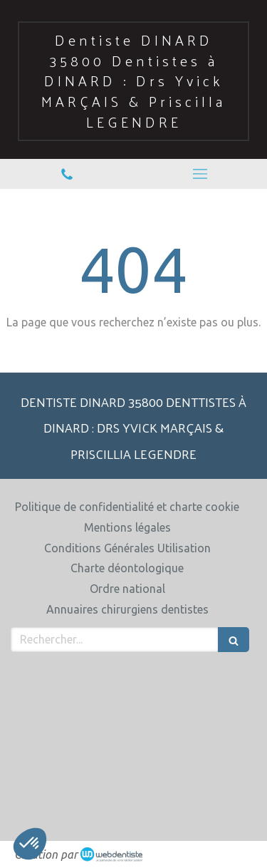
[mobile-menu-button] (201, 174)
